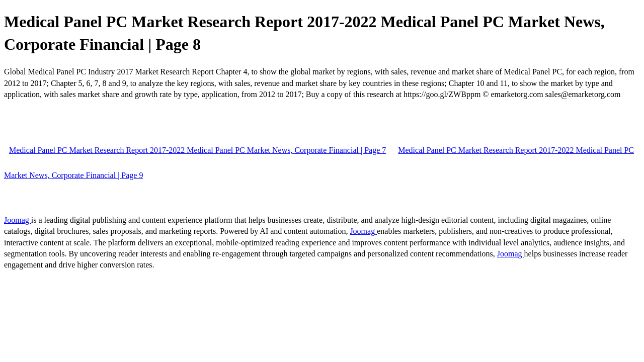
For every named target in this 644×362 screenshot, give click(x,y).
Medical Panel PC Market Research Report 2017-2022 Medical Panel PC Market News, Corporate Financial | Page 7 (197, 150)
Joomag (18, 220)
